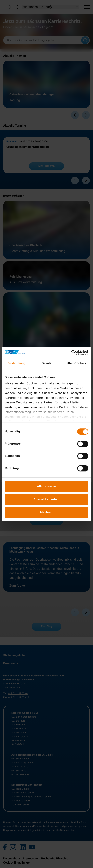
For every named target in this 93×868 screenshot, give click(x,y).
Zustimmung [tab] (17, 363)
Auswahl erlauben (46, 499)
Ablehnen (46, 512)
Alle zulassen (46, 486)
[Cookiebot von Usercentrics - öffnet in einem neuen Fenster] (71, 352)
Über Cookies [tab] (76, 363)
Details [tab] (46, 363)
